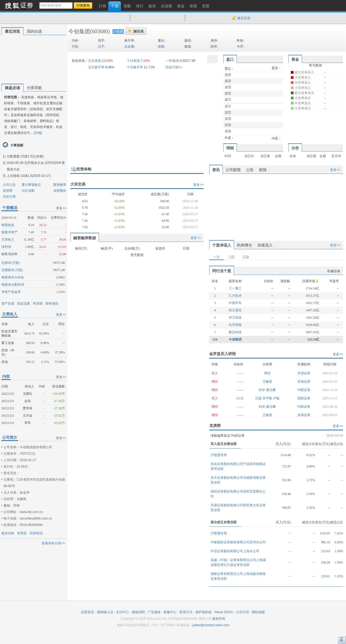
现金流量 (24, 304)
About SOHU (224, 612)
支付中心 (122, 612)
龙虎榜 (8, 191)
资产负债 (8, 304)
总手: (102, 46)
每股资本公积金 (13, 277)
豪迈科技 (235, 332)
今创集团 (79, 31)
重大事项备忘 (31, 185)
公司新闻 (233, 170)
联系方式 (186, 612)
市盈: (75, 46)
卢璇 (276, 398)
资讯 (216, 170)
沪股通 (118, 32)
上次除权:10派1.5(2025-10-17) (29, 176)
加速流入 (265, 245)
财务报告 (52, 304)
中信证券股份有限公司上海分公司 (235, 551)
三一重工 (235, 288)
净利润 (6, 247)
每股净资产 (9, 232)
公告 (250, 170)
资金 (295, 59)
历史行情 (9, 197)
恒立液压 (235, 310)
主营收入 (8, 240)
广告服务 (154, 612)
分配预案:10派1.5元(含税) (25, 156)
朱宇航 (268, 398)
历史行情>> (174, 67)
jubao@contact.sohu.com (211, 625)
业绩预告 (60, 191)
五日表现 (95, 61)
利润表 (38, 304)
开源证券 (304, 373)
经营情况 (36, 533)
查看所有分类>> (53, 543)
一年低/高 (172, 61)
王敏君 (267, 382)
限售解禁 (60, 185)
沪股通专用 (219, 455)
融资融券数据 (85, 238)
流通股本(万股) (12, 270)
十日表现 (133, 61)
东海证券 (304, 382)
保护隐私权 (204, 612)
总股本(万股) (11, 263)
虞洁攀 (271, 390)
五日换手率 (96, 67)
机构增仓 (244, 245)
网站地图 (258, 612)
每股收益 (8, 225)
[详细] (38, 133)
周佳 (267, 373)
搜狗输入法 (105, 612)
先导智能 (235, 325)
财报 (263, 170)
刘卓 (262, 390)
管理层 (22, 533)
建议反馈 (244, 18)
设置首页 (88, 612)
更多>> (61, 208)
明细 (230, 148)
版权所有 (219, 619)
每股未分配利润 (13, 285)
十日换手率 (135, 67)
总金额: (130, 46)
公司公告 (9, 185)
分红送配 (28, 191)
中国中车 (235, 303)
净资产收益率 (11, 292)
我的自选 (34, 31)
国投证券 (304, 398)
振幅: (162, 46)
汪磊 (259, 398)
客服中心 (170, 612)
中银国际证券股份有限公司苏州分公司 (238, 542)
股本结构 (8, 533)
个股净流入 (222, 245)
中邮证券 (304, 390)
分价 (295, 148)
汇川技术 (235, 296)
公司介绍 (242, 612)
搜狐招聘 (138, 612)
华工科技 (235, 318)
